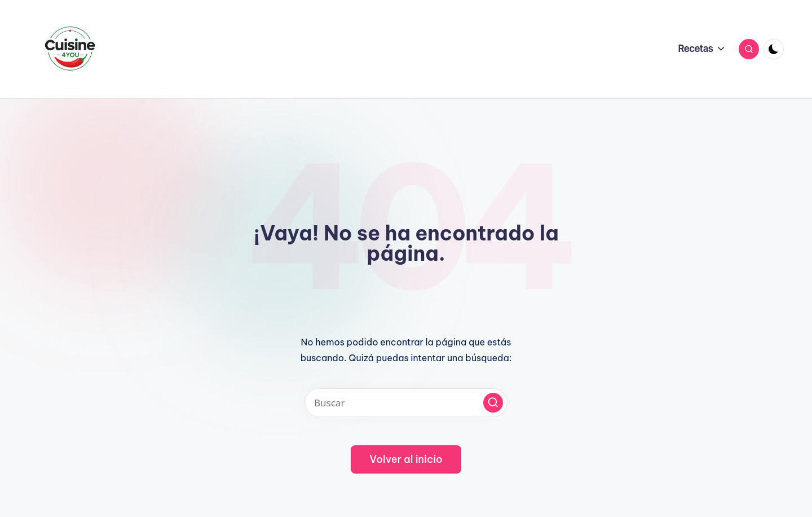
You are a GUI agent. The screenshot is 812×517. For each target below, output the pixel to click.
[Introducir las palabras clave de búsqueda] (406, 403)
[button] (493, 403)
